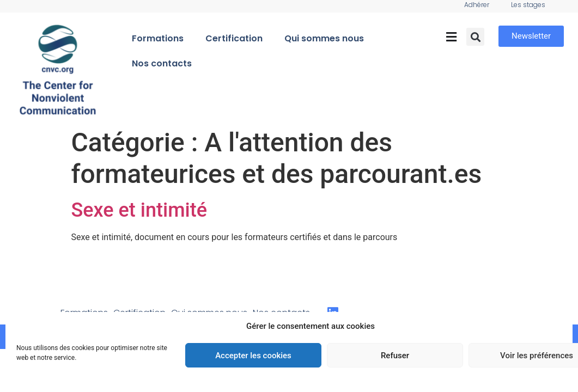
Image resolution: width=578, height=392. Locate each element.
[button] (452, 37)
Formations (158, 38)
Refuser (395, 356)
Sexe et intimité (139, 210)
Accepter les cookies (253, 356)
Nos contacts (162, 63)
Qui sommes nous (324, 38)
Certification (234, 38)
